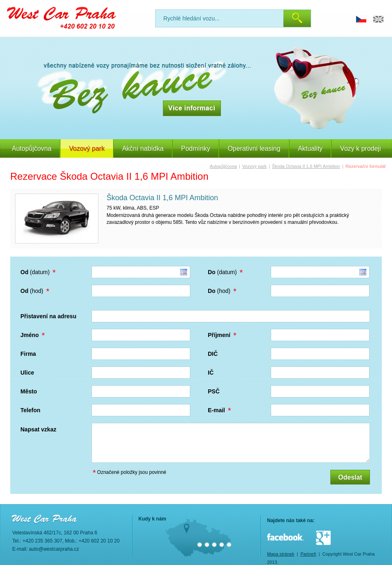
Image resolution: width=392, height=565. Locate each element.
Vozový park (254, 166)
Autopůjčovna (32, 149)
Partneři (308, 554)
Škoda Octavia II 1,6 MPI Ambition (306, 166)
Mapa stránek (281, 554)
